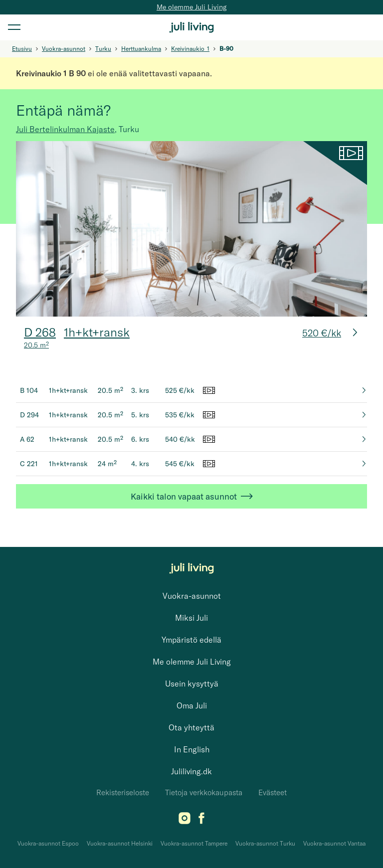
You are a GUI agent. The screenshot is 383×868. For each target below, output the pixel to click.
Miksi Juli (191, 618)
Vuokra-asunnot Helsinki (120, 843)
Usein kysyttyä (192, 684)
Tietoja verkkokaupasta (204, 792)
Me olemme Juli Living (191, 7)
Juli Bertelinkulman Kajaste (65, 129)
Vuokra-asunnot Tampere (194, 843)
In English (192, 749)
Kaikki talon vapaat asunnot (192, 496)
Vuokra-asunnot (192, 596)
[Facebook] (201, 821)
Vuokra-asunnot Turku (265, 843)
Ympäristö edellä (191, 640)
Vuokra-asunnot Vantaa (334, 843)
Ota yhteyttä (191, 727)
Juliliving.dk (191, 771)
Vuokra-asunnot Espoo (48, 843)
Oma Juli (192, 705)
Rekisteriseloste (123, 792)
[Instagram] (185, 821)
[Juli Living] (191, 27)
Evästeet (273, 792)
